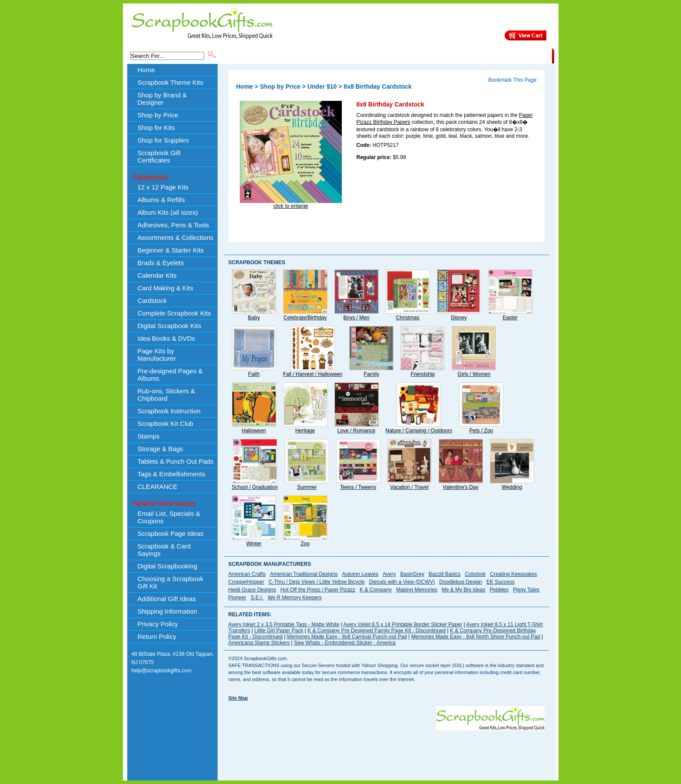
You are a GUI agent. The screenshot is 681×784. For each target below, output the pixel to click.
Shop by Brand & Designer (319, 55)
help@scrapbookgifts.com (162, 671)
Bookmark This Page (512, 80)
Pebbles (499, 590)
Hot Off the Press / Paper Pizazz (318, 590)
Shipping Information (461, 55)
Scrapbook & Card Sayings (164, 550)
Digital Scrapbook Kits (170, 326)
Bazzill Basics (445, 574)
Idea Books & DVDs (167, 338)
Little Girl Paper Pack (279, 631)
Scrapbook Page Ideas (171, 533)
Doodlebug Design (461, 582)
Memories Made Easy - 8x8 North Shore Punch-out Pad (476, 637)
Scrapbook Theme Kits (250, 55)
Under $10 (322, 86)
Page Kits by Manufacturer (157, 355)
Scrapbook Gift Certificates (159, 156)
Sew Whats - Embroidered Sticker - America (345, 643)
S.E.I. (257, 598)
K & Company (376, 590)
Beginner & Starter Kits (171, 250)
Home (146, 70)
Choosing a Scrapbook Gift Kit (171, 582)
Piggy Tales (526, 590)
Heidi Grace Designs (252, 590)
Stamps (149, 436)
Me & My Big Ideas (464, 590)
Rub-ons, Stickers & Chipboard (167, 395)
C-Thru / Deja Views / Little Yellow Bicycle (316, 582)
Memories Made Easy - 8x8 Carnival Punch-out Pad (347, 637)
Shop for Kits (156, 128)
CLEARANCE (512, 55)
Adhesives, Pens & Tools (174, 225)
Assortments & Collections (176, 238)
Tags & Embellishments (172, 474)
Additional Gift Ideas (167, 599)
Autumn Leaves (360, 574)
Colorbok (475, 574)
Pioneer (237, 598)
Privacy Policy (158, 624)
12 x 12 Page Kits (163, 187)
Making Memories (417, 590)
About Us (415, 55)
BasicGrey (412, 574)
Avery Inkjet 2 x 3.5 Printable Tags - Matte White (284, 625)
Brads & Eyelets (161, 263)
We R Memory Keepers (294, 598)
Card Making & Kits (165, 288)
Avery (389, 574)
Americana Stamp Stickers (259, 643)
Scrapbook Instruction (169, 411)
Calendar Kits (157, 275)
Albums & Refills (161, 200)
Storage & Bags (160, 449)
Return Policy (157, 636)
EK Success (501, 582)
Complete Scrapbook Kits (174, 313)
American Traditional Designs (304, 574)
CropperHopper (246, 582)
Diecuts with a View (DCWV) (402, 582)
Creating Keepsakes (513, 574)
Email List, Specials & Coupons (169, 517)
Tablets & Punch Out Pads (176, 461)
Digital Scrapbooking (168, 566)
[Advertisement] (387, 750)
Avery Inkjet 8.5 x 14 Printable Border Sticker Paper (403, 625)
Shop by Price (378, 55)
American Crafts (247, 574)
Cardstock (152, 301)
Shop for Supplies (163, 140)
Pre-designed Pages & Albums (170, 375)
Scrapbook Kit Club (165, 424)
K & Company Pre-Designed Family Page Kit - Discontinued (377, 631)
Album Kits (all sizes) (168, 212)
